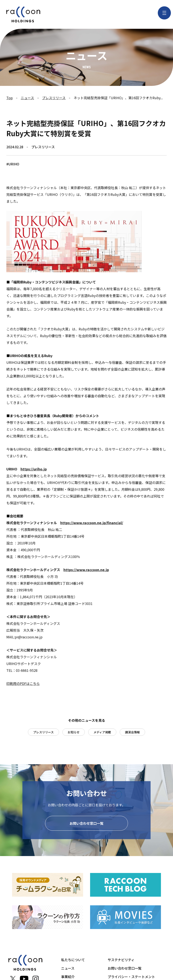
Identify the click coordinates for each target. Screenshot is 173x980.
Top (10, 98)
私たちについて (73, 961)
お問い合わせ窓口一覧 (86, 824)
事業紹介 (68, 977)
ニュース (27, 98)
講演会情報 (132, 732)
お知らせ (74, 732)
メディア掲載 (102, 732)
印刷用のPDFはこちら (23, 683)
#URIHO (13, 164)
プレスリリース (54, 98)
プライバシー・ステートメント (131, 977)
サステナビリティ (121, 961)
